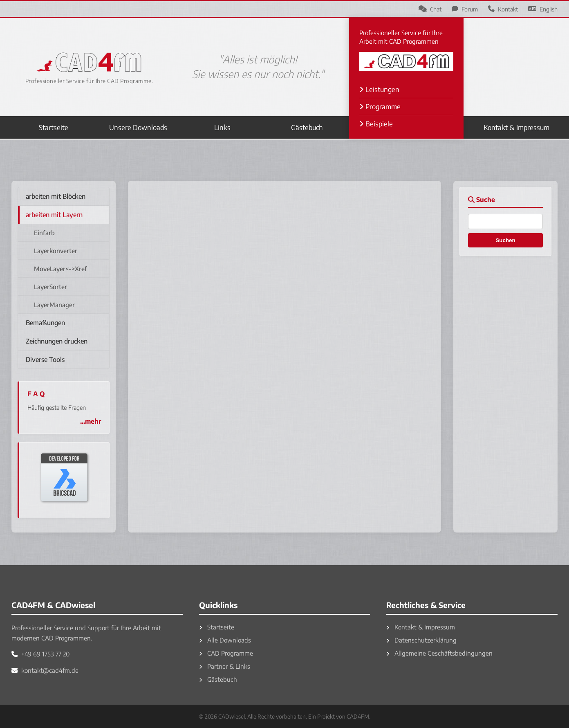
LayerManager (54, 304)
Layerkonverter (56, 251)
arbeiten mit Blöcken (56, 196)
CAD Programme (226, 653)
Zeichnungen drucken (57, 341)
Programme (380, 107)
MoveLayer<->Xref (60, 269)
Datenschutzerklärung (421, 640)
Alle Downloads (225, 640)
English (543, 9)
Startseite (54, 127)
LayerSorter (50, 286)
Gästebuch (307, 127)
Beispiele (376, 124)
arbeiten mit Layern (54, 215)
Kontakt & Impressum (516, 127)
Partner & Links (225, 666)
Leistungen (379, 89)
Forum (465, 9)
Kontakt (503, 9)
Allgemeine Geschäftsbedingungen (439, 653)
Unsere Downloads (138, 127)
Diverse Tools (45, 360)
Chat (430, 9)
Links (222, 127)
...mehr (91, 421)
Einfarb (44, 233)
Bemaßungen (45, 323)
